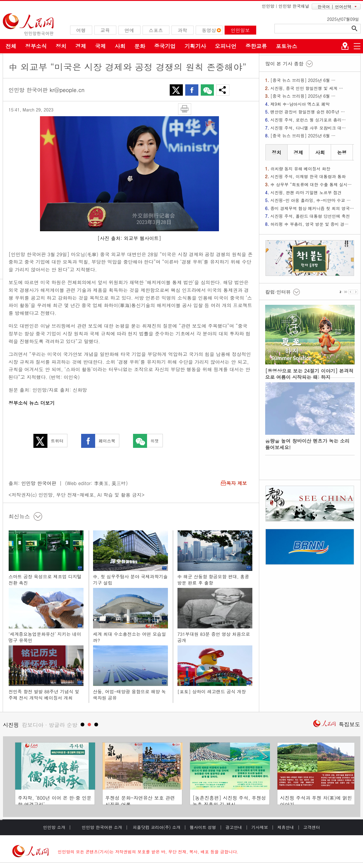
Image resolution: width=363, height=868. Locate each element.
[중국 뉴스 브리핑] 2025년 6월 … (303, 80)
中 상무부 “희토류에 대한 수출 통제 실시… (311, 184)
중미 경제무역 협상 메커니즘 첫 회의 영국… (312, 208)
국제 (101, 46)
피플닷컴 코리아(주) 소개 (156, 827)
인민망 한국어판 (39, 483)
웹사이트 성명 (203, 827)
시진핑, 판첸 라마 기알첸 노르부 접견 (306, 192)
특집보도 (350, 724)
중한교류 (256, 46)
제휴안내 (286, 827)
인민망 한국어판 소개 (102, 827)
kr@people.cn (67, 90)
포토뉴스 (287, 46)
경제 (81, 46)
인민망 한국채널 (294, 6)
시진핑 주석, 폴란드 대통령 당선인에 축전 (310, 216)
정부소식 (36, 46)
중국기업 (165, 46)
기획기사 (195, 46)
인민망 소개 (54, 827)
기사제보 (260, 827)
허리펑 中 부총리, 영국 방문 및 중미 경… (310, 224)
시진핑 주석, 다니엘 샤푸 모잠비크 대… (308, 128)
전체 (11, 46)
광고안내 (234, 827)
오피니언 (226, 46)
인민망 (268, 6)
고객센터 (312, 827)
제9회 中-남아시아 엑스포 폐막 (300, 104)
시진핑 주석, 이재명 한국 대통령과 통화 (308, 176)
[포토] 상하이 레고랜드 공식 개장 (212, 691)
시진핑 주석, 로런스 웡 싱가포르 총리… (308, 120)
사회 (120, 46)
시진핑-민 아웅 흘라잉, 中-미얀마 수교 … (311, 200)
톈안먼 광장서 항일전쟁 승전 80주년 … (308, 112)
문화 (140, 46)
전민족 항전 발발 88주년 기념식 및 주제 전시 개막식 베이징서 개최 (44, 695)
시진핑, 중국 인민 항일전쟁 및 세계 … (307, 88)
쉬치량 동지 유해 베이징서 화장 (301, 169)
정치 (61, 46)
